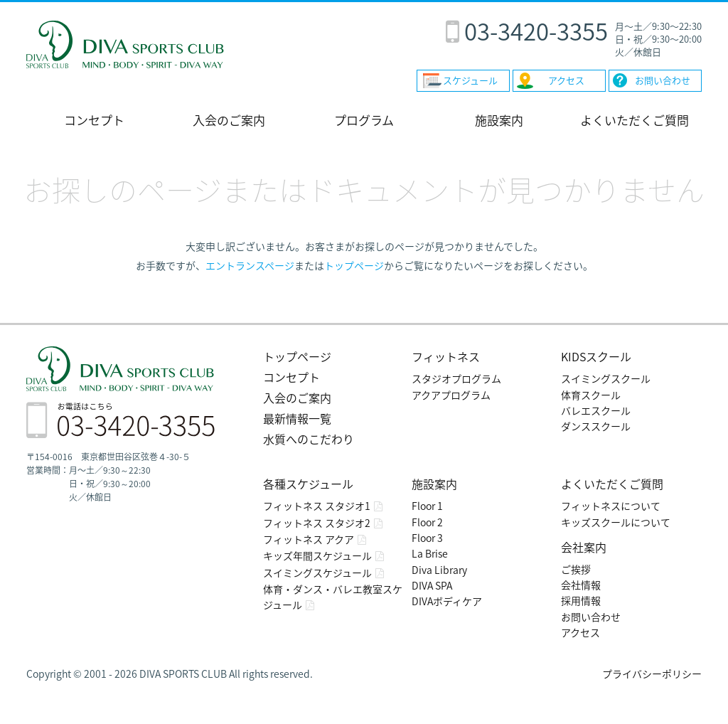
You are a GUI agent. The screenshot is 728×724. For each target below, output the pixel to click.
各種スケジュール (308, 484)
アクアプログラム (451, 395)
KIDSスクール (596, 356)
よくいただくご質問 (635, 120)
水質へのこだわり (309, 439)
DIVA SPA (432, 585)
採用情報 (581, 600)
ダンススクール (596, 426)
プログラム (364, 120)
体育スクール (591, 395)
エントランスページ (250, 265)
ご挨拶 (576, 569)
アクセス (580, 632)
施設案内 (499, 120)
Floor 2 (427, 522)
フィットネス (446, 356)
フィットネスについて (611, 506)
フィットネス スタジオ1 (317, 506)
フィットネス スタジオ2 (317, 523)
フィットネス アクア (309, 539)
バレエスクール (596, 410)
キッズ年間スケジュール (317, 555)
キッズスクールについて (616, 522)
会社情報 (581, 585)
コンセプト (94, 120)
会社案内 (584, 547)
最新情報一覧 (297, 418)
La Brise (430, 553)
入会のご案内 (229, 120)
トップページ (354, 265)
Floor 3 (427, 538)
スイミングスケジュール (317, 573)
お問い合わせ (591, 617)
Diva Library (439, 570)
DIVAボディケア (447, 601)
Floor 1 (427, 506)
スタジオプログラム (456, 378)
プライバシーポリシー (652, 674)
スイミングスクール (606, 378)
